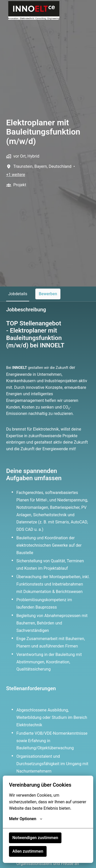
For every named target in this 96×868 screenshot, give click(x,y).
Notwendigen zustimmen (35, 838)
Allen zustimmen (28, 851)
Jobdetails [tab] (18, 294)
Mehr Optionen (25, 819)
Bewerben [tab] (48, 294)
